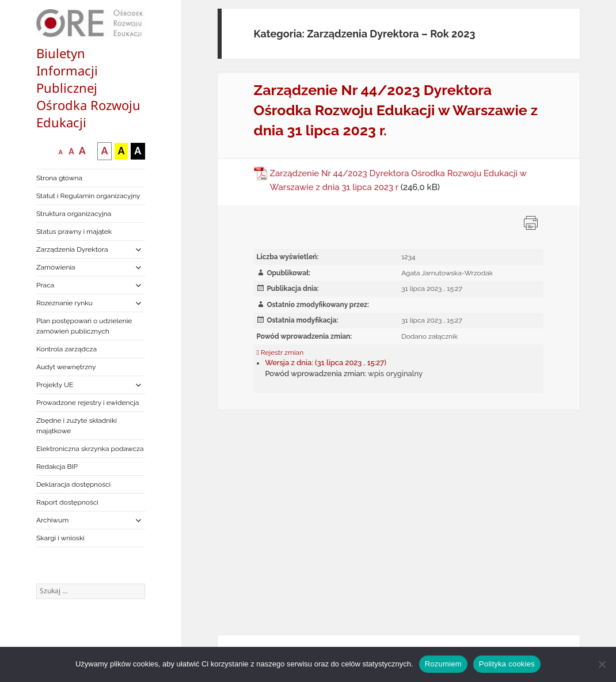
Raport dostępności (67, 502)
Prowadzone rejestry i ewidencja (88, 403)
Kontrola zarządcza (66, 349)
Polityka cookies (507, 664)
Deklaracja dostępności (73, 484)
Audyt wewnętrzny (66, 367)
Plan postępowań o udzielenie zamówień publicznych (84, 326)
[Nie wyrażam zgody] (602, 664)
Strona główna (59, 178)
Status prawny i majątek (74, 232)
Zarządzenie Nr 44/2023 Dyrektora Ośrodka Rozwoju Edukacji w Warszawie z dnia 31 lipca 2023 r (398, 180)
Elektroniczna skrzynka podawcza (90, 449)
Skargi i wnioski (60, 538)
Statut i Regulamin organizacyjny (88, 196)
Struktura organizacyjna (74, 214)
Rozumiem (443, 664)
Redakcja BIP (57, 467)
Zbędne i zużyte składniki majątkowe (77, 426)
